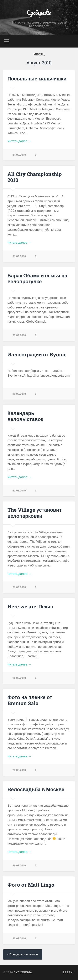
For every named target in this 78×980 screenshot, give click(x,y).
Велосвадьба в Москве (36, 789)
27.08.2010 (19, 491)
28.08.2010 (19, 394)
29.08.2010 (19, 335)
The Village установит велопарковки (35, 513)
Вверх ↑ (69, 972)
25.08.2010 (19, 770)
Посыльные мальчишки (37, 79)
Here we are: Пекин (30, 607)
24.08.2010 (19, 865)
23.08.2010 (19, 938)
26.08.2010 (19, 587)
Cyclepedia (39, 12)
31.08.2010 (19, 155)
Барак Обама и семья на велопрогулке (37, 279)
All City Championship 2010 (35, 177)
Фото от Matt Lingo (31, 885)
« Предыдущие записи (23, 954)
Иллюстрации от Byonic (37, 355)
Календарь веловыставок (25, 416)
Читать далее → (19, 141)
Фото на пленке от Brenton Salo (30, 700)
